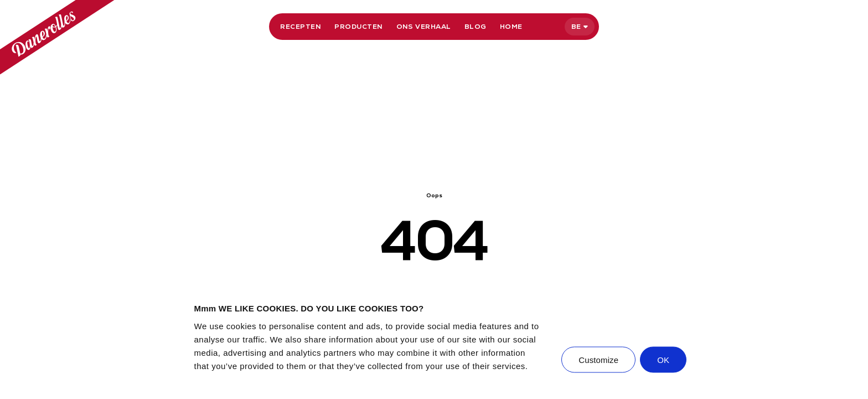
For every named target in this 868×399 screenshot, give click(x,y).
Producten (358, 27)
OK (663, 359)
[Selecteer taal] (580, 27)
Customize (598, 359)
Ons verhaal (424, 27)
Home (511, 27)
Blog (476, 27)
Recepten (301, 27)
